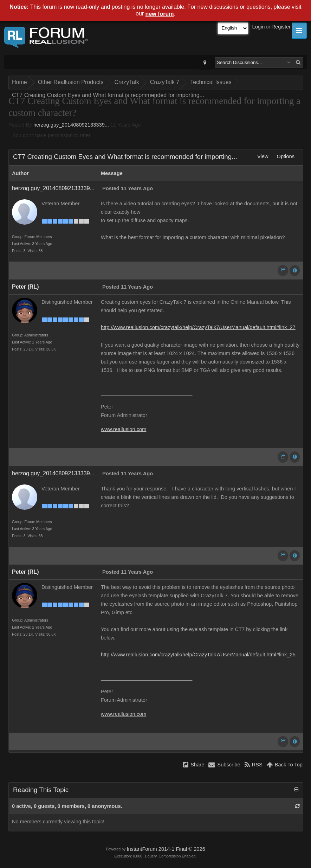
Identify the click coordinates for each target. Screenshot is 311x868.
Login (259, 27)
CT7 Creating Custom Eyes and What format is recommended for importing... (108, 95)
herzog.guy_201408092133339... (71, 125)
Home (20, 82)
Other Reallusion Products (71, 82)
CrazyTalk (127, 82)
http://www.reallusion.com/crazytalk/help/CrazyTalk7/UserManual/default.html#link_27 (198, 327)
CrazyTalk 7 (165, 82)
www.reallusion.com (124, 429)
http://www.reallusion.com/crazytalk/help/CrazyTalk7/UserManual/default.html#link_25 (198, 655)
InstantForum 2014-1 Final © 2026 (166, 849)
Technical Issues (211, 82)
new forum (160, 14)
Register (281, 27)
